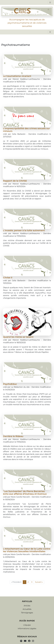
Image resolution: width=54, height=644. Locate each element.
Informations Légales (27, 629)
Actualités (27, 609)
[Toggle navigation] (50, 2)
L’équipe (27, 625)
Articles (27, 606)
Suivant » (39, 582)
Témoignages (27, 613)
